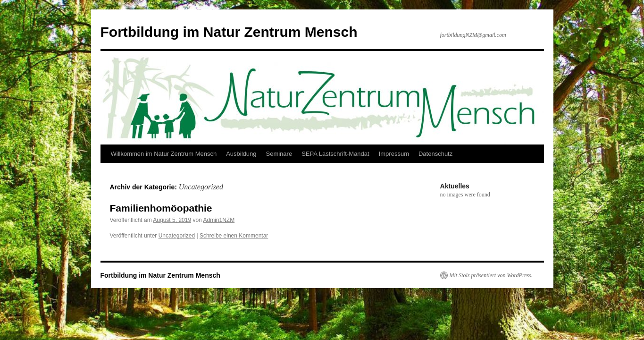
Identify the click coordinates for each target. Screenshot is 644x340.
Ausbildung (241, 154)
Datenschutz (435, 154)
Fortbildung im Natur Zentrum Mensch (229, 32)
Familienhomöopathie (161, 208)
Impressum (394, 154)
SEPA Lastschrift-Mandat (335, 154)
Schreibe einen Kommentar (234, 236)
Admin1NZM (219, 220)
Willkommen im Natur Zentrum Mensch (164, 154)
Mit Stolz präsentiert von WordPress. (491, 275)
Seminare (279, 154)
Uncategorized (177, 236)
